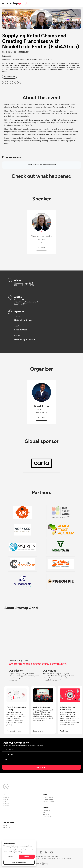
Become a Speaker (49, 801)
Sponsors (6, 803)
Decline (10, 857)
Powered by (42, 864)
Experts (5, 799)
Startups (6, 801)
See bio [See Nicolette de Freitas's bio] (41, 248)
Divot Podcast (47, 816)
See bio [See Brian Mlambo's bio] (41, 418)
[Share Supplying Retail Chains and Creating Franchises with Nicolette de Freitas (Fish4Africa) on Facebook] (4, 83)
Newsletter (46, 810)
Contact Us (7, 827)
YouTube (46, 814)
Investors (6, 797)
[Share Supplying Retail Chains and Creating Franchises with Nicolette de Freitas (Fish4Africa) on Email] (19, 83)
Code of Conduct (52, 856)
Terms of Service (40, 856)
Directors (6, 805)
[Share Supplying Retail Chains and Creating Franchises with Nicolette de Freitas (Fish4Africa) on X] (9, 83)
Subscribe (41, 767)
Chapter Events (48, 799)
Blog (45, 812)
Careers (6, 825)
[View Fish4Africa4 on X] (42, 232)
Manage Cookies (19, 862)
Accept (27, 857)
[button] (81, 3)
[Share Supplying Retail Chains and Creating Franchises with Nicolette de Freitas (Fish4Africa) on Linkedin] (14, 83)
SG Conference (48, 797)
